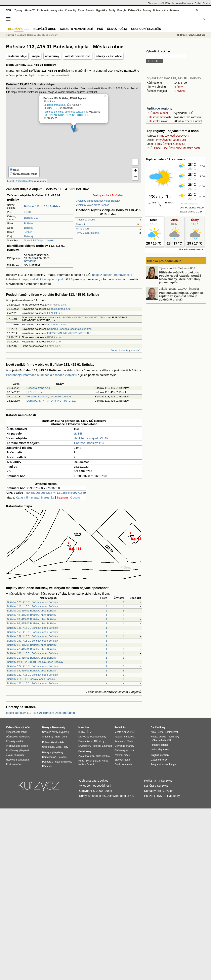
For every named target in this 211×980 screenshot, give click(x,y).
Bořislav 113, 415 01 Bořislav (43, 35)
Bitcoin (90, 10)
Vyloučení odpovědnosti (95, 786)
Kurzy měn (57, 10)
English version (160, 755)
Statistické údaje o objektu (39, 240)
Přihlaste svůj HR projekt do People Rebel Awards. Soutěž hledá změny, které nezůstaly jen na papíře (180, 277)
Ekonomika (84, 741)
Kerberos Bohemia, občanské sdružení (64, 112)
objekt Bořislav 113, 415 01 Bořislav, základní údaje (40, 713)
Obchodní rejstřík (156, 3)
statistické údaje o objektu (47, 279)
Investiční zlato (93, 756)
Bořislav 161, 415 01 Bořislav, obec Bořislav (32, 653)
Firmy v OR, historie (87, 233)
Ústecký (29, 236)
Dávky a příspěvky (53, 753)
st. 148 (78, 433)
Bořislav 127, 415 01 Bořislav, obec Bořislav (32, 666)
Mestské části (191, 148)
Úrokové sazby (50, 732)
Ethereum (107, 746)
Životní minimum (15, 755)
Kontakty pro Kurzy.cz (159, 791)
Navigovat (30, 261)
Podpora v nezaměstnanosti (57, 762)
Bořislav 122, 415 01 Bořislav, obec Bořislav (32, 675)
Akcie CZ (29, 10)
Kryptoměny (85, 746)
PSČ (100, 29)
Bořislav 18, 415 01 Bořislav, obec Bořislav (32, 615)
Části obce (175, 148)
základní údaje (17, 56)
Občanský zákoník (124, 750)
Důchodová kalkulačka (18, 737)
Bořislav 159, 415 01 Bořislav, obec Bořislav (32, 641)
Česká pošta (117, 29)
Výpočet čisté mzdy (16, 732)
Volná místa (57, 742)
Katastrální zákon (158, 121)
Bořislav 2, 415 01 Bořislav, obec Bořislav (31, 679)
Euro (58, 737)
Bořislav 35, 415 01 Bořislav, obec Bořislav (32, 671)
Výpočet (25, 727)
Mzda (58, 747)
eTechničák (165, 740)
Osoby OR (182, 136)
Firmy (161, 136)
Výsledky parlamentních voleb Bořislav (98, 201)
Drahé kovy (85, 752)
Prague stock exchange (163, 764)
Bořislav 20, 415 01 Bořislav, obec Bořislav (32, 611)
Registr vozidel (159, 737)
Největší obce (45, 29)
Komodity (70, 10)
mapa (36, 56)
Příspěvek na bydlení (17, 746)
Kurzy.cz (10, 35)
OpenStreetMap (26, 181)
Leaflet (11, 181)
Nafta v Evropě (86, 764)
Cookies (103, 780)
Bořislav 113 (31, 218)
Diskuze (175, 10)
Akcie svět (43, 10)
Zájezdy (170, 3)
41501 (28, 212)
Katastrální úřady (124, 741)
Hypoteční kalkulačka (17, 760)
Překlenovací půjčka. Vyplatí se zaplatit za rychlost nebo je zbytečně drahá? (181, 296)
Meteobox (188, 3)
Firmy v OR (82, 229)
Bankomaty (59, 727)
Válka (165, 10)
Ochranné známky (124, 746)
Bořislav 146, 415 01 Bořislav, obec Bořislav (32, 628)
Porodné (62, 757)
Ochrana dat (88, 780)
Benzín (97, 761)
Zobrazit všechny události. (126, 350)
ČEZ (89, 732)
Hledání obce (19, 29)
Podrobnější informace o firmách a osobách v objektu (42, 375)
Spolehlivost (172, 732)
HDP (95, 741)
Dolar (65, 737)
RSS (159, 796)
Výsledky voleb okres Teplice (92, 205)
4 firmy (178, 87)
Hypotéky (101, 10)
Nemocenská (49, 757)
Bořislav (29, 223)
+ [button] (136, 171)
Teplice (28, 232)
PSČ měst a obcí (157, 113)
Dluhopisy (84, 737)
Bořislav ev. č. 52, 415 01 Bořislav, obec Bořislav (35, 662)
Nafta (105, 761)
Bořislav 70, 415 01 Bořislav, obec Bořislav (32, 619)
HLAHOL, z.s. (51, 109)
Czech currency (159, 760)
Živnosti (80, 224)
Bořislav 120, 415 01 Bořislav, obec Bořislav (32, 602)
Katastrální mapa (27, 497)
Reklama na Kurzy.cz (158, 780)
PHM (89, 761)
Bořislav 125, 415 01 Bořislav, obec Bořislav (32, 683)
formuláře (127, 764)
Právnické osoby (85, 220)
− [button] (136, 177)
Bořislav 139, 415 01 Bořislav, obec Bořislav (32, 636)
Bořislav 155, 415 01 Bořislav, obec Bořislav (32, 632)
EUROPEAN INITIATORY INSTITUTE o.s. (72, 333)
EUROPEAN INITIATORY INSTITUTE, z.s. (66, 115)
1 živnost (180, 91)
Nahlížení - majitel (86, 438)
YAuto (179, 3)
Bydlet (198, 3)
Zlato (81, 10)
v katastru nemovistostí (54, 75)
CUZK (104, 438)
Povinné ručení (14, 764)
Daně (117, 764)
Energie (122, 10)
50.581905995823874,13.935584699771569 (56, 493)
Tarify (112, 10)
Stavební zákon (123, 760)
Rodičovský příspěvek (18, 750)
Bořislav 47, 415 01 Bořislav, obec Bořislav (32, 649)
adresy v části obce (109, 56)
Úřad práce (48, 747)
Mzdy (102, 741)
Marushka (48, 497)
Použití (149, 796)
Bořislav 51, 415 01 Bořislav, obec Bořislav (32, 645)
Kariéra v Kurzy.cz (156, 786)
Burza (81, 732)
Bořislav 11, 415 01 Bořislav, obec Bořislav (32, 658)
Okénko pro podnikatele (164, 261)
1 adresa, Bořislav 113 (89, 443)
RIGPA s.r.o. (54, 342)
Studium (207, 3)
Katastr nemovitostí (159, 117)
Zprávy (18, 10)
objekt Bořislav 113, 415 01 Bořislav (174, 78)
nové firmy (52, 56)
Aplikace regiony (160, 108)
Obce (157, 148)
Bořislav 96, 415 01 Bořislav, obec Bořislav (32, 623)
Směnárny (48, 737)
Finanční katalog (160, 745)
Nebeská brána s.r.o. (55, 105)
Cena (161, 732)
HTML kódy (172, 796)
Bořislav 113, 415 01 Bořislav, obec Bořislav (32, 606)
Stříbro (106, 756)
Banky (46, 727)
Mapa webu (164, 749)
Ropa (81, 761)
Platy (65, 747)
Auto (153, 732)
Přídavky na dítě (15, 741)
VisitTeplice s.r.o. (57, 324)
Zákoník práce (122, 755)
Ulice (165, 148)
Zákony (147, 10)
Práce (157, 10)
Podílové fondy (98, 737)
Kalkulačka (135, 10)
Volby (154, 749)
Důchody (47, 766)
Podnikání (120, 727)
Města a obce (122, 732)
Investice (83, 727)
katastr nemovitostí (78, 56)
